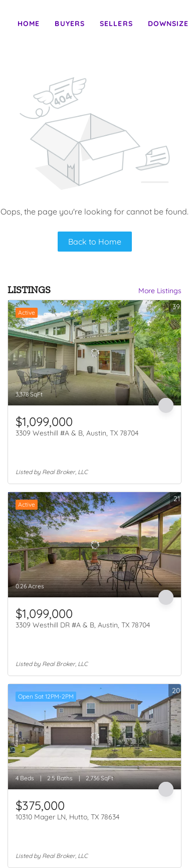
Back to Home (95, 242)
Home (29, 24)
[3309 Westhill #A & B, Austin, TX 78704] (94, 353)
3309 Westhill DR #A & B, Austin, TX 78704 (83, 625)
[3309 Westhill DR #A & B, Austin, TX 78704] (94, 545)
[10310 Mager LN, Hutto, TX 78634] (94, 737)
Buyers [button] (70, 24)
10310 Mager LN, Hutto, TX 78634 (67, 817)
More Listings (160, 291)
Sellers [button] (116, 24)
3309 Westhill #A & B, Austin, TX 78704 (77, 433)
